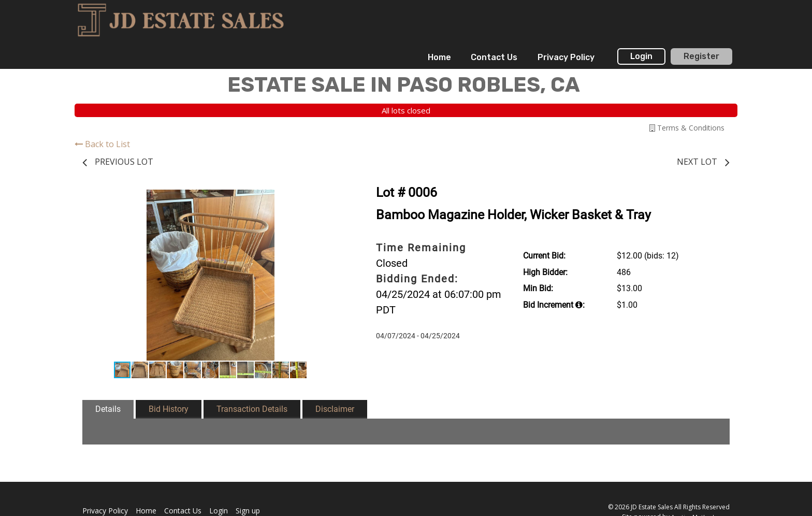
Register (701, 56)
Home (439, 57)
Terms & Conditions (687, 128)
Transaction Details (252, 409)
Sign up (248, 511)
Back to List (102, 144)
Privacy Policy (566, 57)
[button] (329, 199)
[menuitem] (439, 58)
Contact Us (494, 57)
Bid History (169, 409)
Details (108, 409)
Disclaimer (335, 409)
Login (641, 56)
